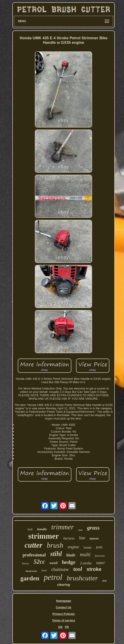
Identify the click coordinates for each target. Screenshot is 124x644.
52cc (39, 562)
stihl (56, 554)
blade (71, 555)
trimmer (63, 527)
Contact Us (64, 607)
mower (94, 539)
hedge (69, 562)
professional (34, 555)
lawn (44, 570)
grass (93, 528)
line (82, 538)
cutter (33, 545)
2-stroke (86, 563)
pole (99, 547)
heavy (26, 563)
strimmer (44, 536)
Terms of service (63, 620)
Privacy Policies (64, 614)
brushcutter (82, 578)
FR (67, 627)
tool (78, 569)
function (100, 556)
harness (69, 538)
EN (60, 627)
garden (30, 578)
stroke (94, 569)
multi (85, 555)
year (80, 530)
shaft (30, 529)
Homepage (63, 601)
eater (101, 563)
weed (53, 563)
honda (88, 548)
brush (55, 545)
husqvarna (31, 571)
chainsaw (60, 569)
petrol (53, 577)
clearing (64, 585)
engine (73, 547)
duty (105, 581)
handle (42, 529)
